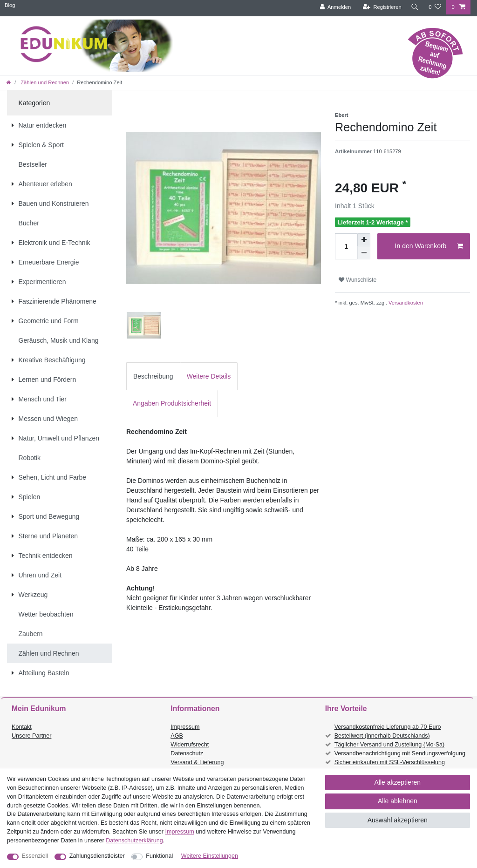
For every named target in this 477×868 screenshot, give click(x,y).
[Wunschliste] (435, 7)
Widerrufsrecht (190, 745)
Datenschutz (187, 753)
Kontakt (22, 727)
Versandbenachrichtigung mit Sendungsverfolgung (400, 753)
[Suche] (414, 7)
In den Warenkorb (429, 246)
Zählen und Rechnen (44, 82)
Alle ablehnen (398, 801)
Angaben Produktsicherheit (172, 403)
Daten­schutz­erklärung (134, 841)
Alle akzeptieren (398, 782)
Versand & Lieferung (197, 762)
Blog (10, 5)
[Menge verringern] (364, 253)
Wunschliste (358, 280)
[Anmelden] (334, 7)
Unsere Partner (31, 736)
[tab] (153, 376)
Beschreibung (153, 376)
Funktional (159, 856)
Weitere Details (209, 376)
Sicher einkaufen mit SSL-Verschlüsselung (390, 762)
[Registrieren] (380, 7)
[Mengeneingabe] (346, 246)
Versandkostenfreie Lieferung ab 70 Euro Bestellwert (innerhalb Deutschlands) (388, 731)
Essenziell (35, 856)
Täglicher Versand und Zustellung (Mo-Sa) (390, 745)
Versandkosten (405, 303)
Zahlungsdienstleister (97, 856)
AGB (177, 736)
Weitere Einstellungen (210, 856)
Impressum (185, 727)
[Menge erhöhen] (364, 240)
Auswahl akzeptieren (398, 820)
